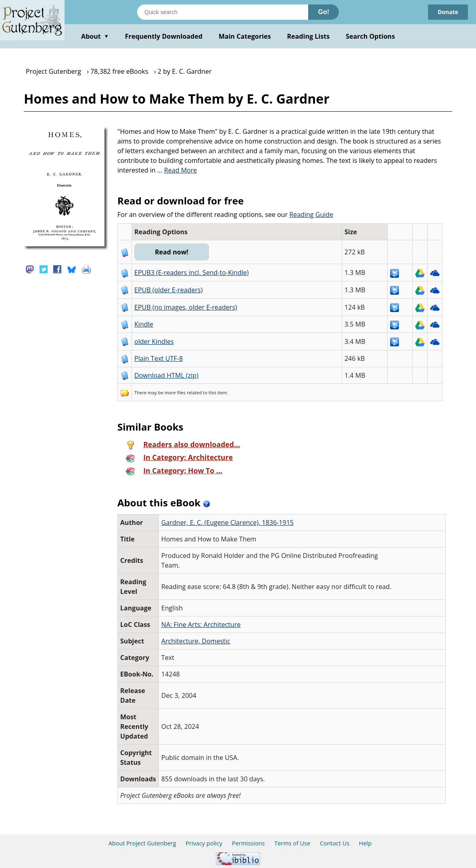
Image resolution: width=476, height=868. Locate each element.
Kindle (144, 324)
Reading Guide (311, 214)
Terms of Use (292, 843)
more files (175, 392)
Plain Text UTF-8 (159, 358)
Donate (448, 12)
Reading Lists (309, 36)
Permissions (248, 843)
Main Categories (245, 36)
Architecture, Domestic (196, 641)
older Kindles (154, 341)
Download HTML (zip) (166, 375)
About (95, 36)
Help (365, 843)
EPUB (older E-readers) (168, 290)
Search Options (370, 36)
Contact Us (335, 843)
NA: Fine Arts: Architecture (201, 624)
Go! (324, 12)
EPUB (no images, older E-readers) (186, 307)
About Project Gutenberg (142, 843)
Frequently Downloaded (164, 36)
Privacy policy (204, 843)
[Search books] (223, 12)
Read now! (172, 252)
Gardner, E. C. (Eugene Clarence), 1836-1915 (228, 522)
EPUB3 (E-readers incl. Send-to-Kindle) (192, 273)
